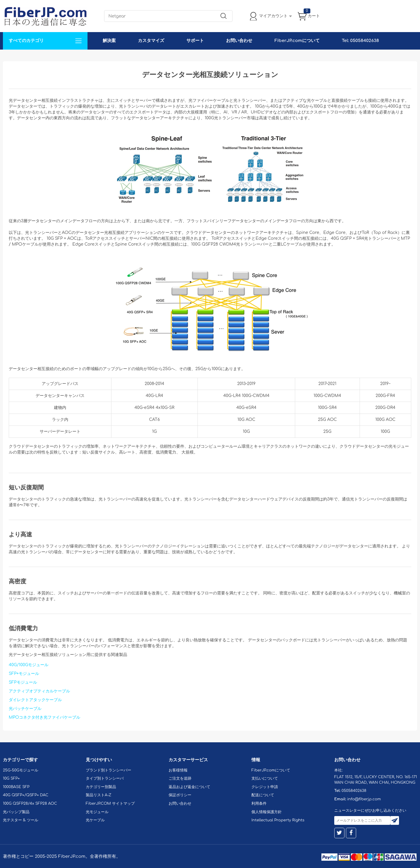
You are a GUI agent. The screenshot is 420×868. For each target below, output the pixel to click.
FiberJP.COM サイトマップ (110, 804)
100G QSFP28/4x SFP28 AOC (30, 804)
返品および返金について (189, 787)
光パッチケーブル (25, 709)
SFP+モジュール (24, 674)
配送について (263, 795)
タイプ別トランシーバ (105, 778)
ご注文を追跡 (180, 778)
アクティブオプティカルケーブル (39, 691)
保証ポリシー (180, 795)
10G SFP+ (11, 778)
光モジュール (97, 812)
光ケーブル (95, 820)
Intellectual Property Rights (278, 820)
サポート (195, 41)
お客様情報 (178, 770)
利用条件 (259, 804)
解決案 (109, 41)
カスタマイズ (151, 41)
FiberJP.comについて (297, 41)
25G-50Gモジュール (21, 770)
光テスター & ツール (21, 820)
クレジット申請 (265, 787)
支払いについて (265, 778)
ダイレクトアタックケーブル (35, 700)
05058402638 (354, 791)
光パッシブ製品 (16, 812)
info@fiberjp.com (364, 799)
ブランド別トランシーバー (108, 770)
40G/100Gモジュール (29, 665)
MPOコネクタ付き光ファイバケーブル (44, 717)
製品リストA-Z (99, 795)
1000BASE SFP (16, 787)
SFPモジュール (23, 682)
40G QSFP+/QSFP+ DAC (26, 795)
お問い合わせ (239, 41)
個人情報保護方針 (267, 812)
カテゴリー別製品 (101, 787)
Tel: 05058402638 (360, 41)
